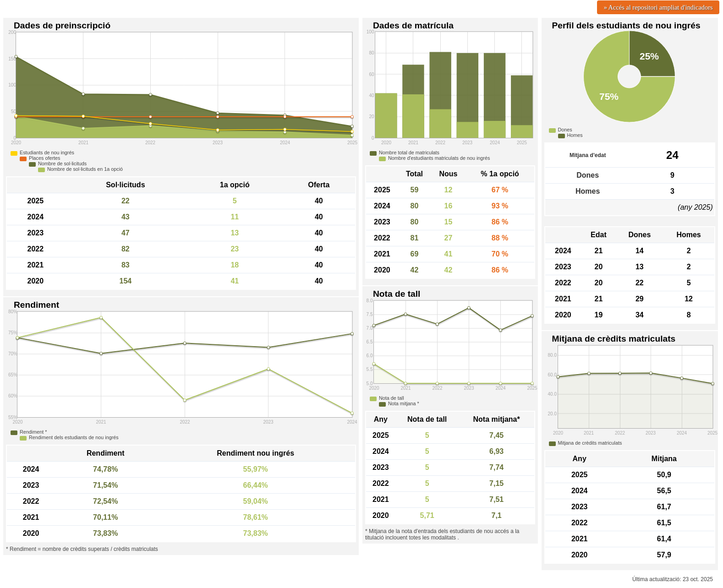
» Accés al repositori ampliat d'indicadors (658, 7)
